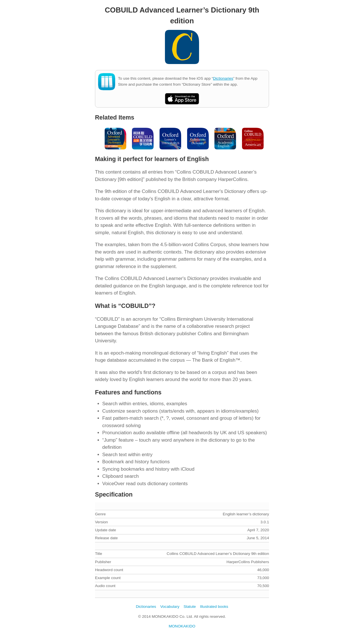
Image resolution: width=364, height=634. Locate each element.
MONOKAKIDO (182, 626)
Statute (190, 607)
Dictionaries (223, 78)
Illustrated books (214, 607)
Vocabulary (170, 607)
